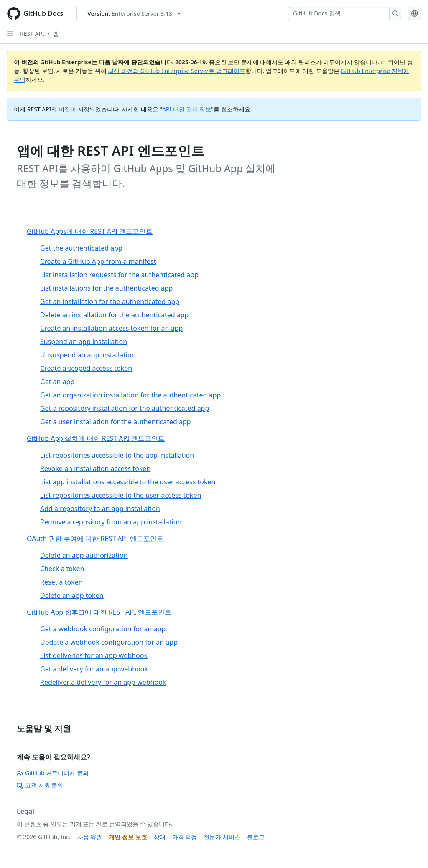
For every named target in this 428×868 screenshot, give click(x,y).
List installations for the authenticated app (106, 288)
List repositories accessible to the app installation (117, 455)
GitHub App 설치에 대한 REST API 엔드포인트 (96, 438)
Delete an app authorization (84, 555)
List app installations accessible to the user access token (128, 482)
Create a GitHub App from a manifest (98, 261)
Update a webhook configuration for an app (109, 642)
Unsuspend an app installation (88, 355)
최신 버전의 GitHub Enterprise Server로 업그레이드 (177, 71)
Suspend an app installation (84, 342)
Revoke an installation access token (95, 468)
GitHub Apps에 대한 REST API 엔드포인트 (90, 231)
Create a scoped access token (86, 368)
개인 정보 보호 (128, 837)
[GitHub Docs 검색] (339, 13)
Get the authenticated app (81, 248)
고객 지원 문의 (40, 785)
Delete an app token (72, 595)
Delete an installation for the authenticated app (114, 315)
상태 (160, 837)
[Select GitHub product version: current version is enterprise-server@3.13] (134, 14)
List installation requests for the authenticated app (119, 275)
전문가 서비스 (222, 837)
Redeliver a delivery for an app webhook (103, 682)
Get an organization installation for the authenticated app (130, 395)
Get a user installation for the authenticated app (116, 422)
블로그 (256, 837)
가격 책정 (185, 837)
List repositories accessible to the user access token (121, 495)
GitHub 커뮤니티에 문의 (53, 773)
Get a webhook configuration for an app (103, 629)
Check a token (62, 569)
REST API (32, 34)
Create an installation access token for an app (111, 328)
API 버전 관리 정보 (187, 109)
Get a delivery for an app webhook (94, 669)
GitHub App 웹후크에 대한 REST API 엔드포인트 (99, 612)
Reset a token (61, 582)
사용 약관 (90, 837)
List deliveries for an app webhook (94, 655)
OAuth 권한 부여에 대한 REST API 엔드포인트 (95, 539)
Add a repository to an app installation (100, 509)
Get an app (57, 382)
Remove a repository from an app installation (111, 522)
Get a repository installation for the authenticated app (125, 408)
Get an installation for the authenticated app (110, 301)
